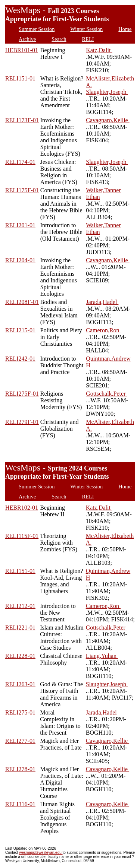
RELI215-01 (20, 330)
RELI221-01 (20, 628)
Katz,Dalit (99, 50)
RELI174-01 (20, 162)
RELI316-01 (20, 804)
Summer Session (37, 29)
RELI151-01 (20, 78)
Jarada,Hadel (102, 302)
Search (59, 39)
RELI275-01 (20, 712)
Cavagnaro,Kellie (108, 120)
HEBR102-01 (22, 508)
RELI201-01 (20, 225)
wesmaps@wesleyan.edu (41, 853)
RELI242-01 (20, 359)
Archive (27, 39)
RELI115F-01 (22, 536)
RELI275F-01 (22, 394)
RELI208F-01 (22, 302)
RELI (88, 39)
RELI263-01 (20, 684)
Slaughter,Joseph (107, 92)
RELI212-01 (20, 606)
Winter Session (86, 29)
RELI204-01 (20, 260)
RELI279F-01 (22, 422)
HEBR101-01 (22, 50)
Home (125, 29)
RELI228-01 (20, 656)
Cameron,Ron (103, 330)
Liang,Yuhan (102, 656)
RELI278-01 (20, 769)
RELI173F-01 (22, 120)
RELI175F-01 (22, 190)
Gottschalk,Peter (106, 394)
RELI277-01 (20, 741)
